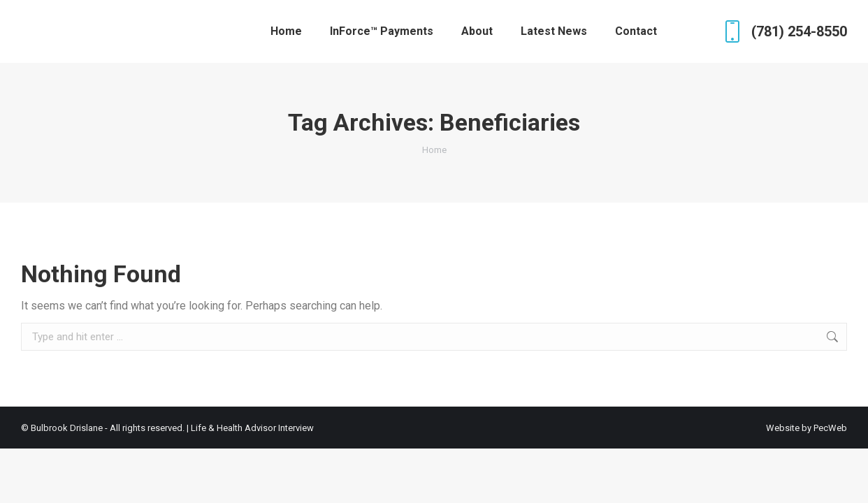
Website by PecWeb (806, 428)
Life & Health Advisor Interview (252, 428)
